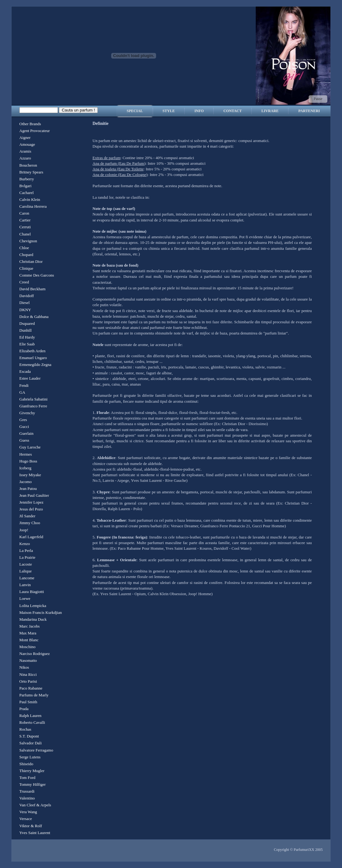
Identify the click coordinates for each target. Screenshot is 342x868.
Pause (318, 99)
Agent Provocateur (35, 131)
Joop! (24, 530)
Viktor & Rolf (31, 826)
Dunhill (26, 330)
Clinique (26, 268)
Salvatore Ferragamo (36, 750)
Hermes (26, 454)
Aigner (25, 138)
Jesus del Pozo (31, 509)
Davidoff (27, 296)
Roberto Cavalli (32, 722)
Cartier (25, 220)
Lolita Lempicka (33, 606)
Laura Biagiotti (32, 592)
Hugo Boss (28, 461)
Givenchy (27, 413)
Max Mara (28, 633)
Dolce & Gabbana (34, 317)
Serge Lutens (30, 757)
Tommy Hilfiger (33, 784)
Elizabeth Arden (32, 351)
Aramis (25, 151)
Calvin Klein (30, 199)
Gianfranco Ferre (33, 406)
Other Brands (30, 124)
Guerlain (26, 433)
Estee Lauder (30, 378)
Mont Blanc (29, 640)
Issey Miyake (30, 475)
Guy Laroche (30, 447)
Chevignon (28, 241)
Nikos (24, 667)
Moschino (27, 647)
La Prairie (27, 557)
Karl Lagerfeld (31, 537)
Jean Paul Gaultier (34, 495)
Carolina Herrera (33, 206)
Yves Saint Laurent (35, 833)
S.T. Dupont (29, 736)
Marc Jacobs (29, 626)
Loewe (25, 598)
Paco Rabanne (31, 688)
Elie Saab (27, 344)
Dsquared (27, 323)
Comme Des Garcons (37, 275)
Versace (26, 819)
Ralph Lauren (30, 716)
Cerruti (25, 227)
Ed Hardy (27, 337)
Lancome (27, 578)
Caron (24, 213)
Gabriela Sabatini (33, 399)
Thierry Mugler (32, 771)
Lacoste (26, 564)
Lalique (26, 571)
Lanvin (25, 585)
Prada (24, 709)
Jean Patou (28, 489)
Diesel (24, 303)
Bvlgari (25, 186)
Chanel (25, 234)
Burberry (27, 179)
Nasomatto (28, 660)
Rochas (25, 729)
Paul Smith (28, 702)
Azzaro (25, 158)
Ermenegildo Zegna (35, 365)
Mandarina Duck (33, 619)
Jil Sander (27, 516)
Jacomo (26, 482)
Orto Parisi (28, 681)
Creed (24, 282)
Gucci (24, 427)
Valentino (27, 798)
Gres (23, 420)
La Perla (26, 550)
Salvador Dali (31, 743)
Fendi (24, 385)
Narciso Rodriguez (35, 654)
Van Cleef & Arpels (35, 805)
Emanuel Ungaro (33, 358)
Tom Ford (27, 778)
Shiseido (26, 764)
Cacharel (26, 193)
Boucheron (28, 165)
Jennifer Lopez (31, 502)
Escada (25, 371)
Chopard (26, 255)
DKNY (25, 310)
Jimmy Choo (30, 523)
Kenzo (25, 544)
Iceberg (25, 468)
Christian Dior (31, 261)
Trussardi (27, 791)
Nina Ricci (28, 674)
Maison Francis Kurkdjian (40, 612)
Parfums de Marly (34, 695)
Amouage (27, 144)
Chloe (24, 248)
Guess (24, 440)
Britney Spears (31, 172)
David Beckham (32, 289)
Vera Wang (28, 812)
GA (22, 392)
